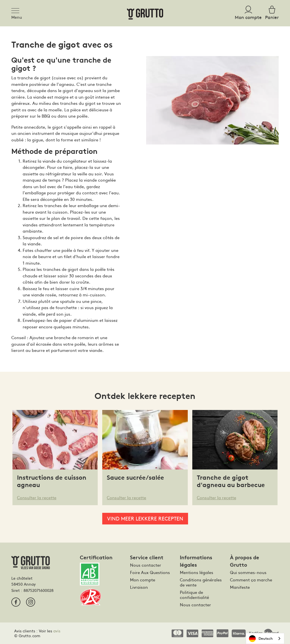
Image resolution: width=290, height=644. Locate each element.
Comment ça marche (251, 580)
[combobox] (265, 638)
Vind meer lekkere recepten (145, 518)
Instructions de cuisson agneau (52, 481)
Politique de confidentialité (194, 595)
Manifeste (240, 587)
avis (57, 631)
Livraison (139, 587)
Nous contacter (146, 565)
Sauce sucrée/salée (135, 478)
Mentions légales (197, 572)
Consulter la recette (37, 497)
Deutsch (261, 639)
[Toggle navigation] (17, 10)
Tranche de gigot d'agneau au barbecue (231, 481)
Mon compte (143, 580)
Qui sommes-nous (248, 572)
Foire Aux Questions (150, 572)
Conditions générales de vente (201, 582)
